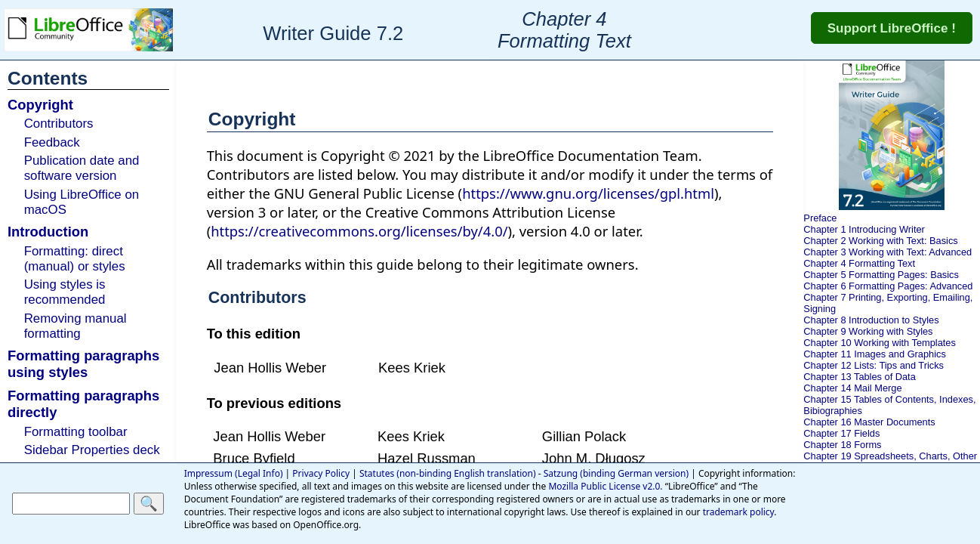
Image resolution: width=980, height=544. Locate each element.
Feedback (52, 142)
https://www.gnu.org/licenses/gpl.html (588, 193)
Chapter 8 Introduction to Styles (871, 320)
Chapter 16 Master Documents (869, 422)
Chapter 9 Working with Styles (868, 331)
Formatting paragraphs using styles (83, 364)
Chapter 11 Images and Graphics (875, 354)
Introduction (48, 232)
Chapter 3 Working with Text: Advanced (888, 252)
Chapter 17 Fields (841, 433)
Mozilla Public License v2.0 (604, 486)
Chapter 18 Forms (842, 445)
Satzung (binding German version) (616, 473)
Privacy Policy (321, 473)
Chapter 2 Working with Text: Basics (880, 241)
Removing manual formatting (76, 326)
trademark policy (739, 512)
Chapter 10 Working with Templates (880, 343)
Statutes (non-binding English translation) (448, 473)
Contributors (59, 124)
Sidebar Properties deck (92, 450)
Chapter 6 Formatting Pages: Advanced (888, 286)
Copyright (40, 105)
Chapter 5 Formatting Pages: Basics (881, 275)
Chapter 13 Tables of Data (859, 377)
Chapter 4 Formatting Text (859, 263)
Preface (820, 218)
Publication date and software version (82, 168)
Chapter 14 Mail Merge (852, 388)
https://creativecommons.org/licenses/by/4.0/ (359, 231)
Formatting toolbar (76, 432)
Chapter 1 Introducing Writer (864, 229)
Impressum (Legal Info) (234, 473)
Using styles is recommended (65, 292)
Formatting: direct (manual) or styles (75, 259)
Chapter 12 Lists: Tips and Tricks (874, 365)
